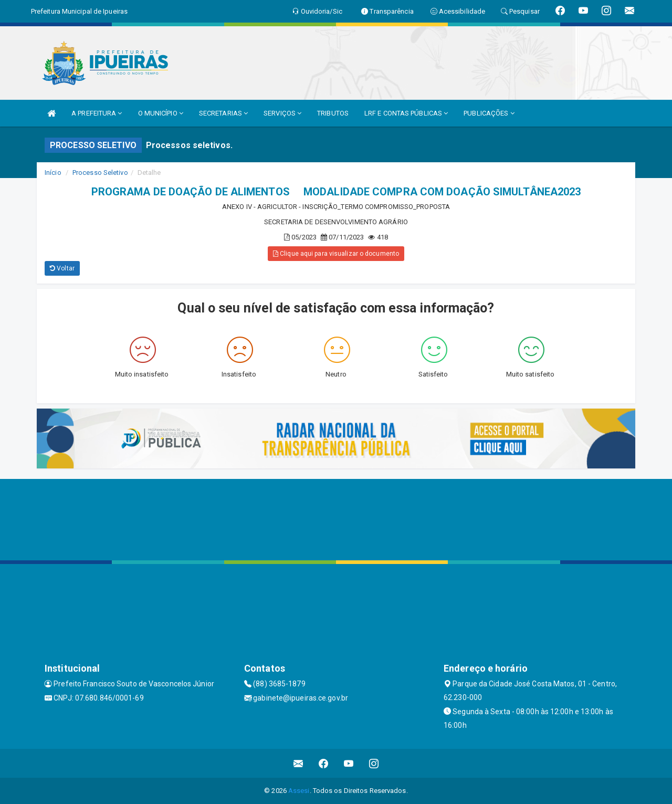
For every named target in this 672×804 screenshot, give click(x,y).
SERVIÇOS (282, 113)
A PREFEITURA (97, 113)
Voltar (62, 268)
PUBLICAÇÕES (489, 113)
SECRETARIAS (223, 113)
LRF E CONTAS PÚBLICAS (406, 113)
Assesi (299, 791)
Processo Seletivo (100, 173)
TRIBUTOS (333, 113)
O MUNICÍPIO (161, 113)
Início (53, 173)
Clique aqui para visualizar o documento (336, 254)
